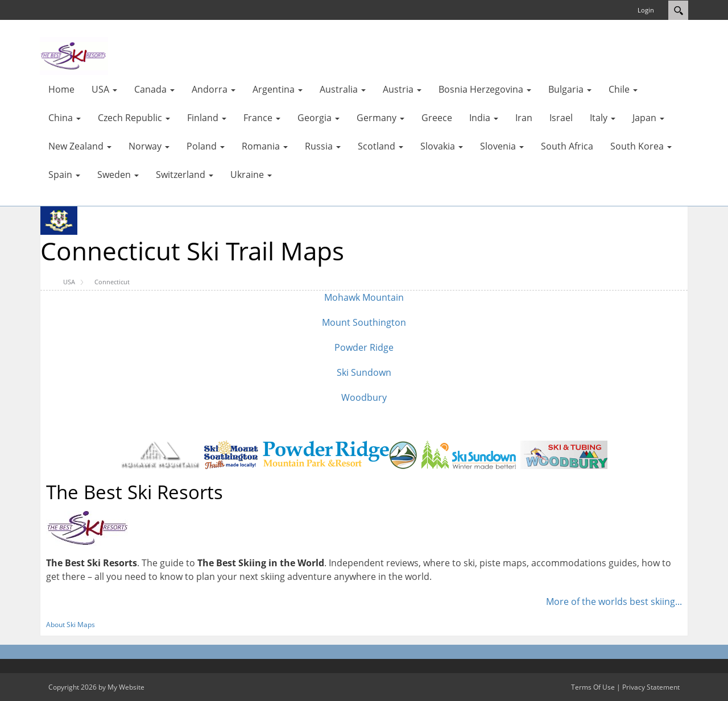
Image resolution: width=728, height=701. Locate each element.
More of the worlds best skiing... (614, 602)
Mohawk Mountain (364, 297)
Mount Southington (364, 322)
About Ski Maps (71, 625)
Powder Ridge (364, 347)
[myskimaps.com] (74, 55)
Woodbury (364, 397)
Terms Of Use (593, 687)
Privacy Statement (651, 687)
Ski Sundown (364, 372)
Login (646, 10)
